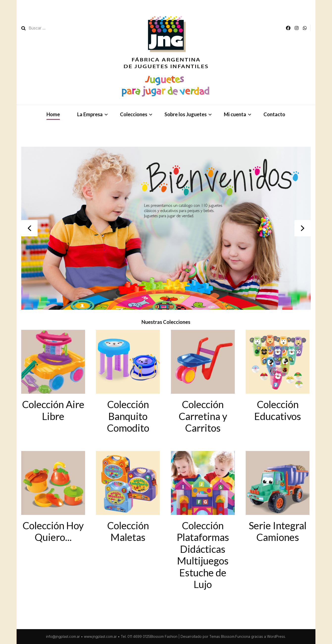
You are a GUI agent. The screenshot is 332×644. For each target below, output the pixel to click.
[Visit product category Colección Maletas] (128, 497)
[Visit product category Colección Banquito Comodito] (128, 382)
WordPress (276, 636)
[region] (166, 228)
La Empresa (90, 114)
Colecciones (134, 114)
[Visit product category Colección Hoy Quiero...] (53, 497)
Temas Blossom (222, 636)
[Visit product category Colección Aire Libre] (53, 376)
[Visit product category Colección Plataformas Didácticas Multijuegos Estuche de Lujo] (203, 521)
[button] (29, 228)
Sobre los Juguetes (186, 114)
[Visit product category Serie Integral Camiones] (278, 497)
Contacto (274, 114)
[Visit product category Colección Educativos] (278, 376)
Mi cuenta (235, 114)
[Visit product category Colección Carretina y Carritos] (203, 382)
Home (53, 114)
